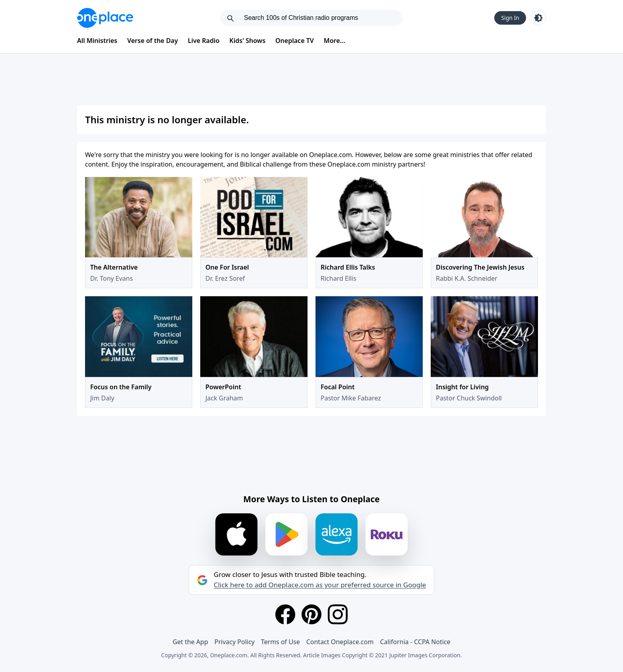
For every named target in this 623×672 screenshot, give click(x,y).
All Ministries (97, 41)
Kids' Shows (247, 41)
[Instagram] (338, 614)
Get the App (190, 642)
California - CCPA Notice (415, 642)
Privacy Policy (235, 642)
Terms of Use (281, 642)
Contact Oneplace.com (340, 642)
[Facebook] (285, 614)
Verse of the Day (153, 41)
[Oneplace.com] (105, 18)
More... (335, 41)
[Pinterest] (311, 614)
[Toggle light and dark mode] (538, 18)
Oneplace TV (295, 41)
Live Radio (204, 41)
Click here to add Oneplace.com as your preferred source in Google (320, 585)
